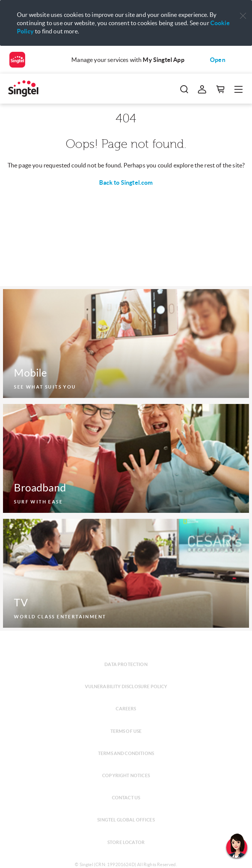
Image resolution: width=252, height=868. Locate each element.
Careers (126, 709)
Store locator (126, 842)
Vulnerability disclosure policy (126, 686)
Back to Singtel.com (126, 182)
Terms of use (126, 731)
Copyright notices (126, 775)
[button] (243, 16)
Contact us (126, 798)
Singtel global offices (126, 820)
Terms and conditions (126, 753)
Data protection (126, 664)
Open (218, 60)
